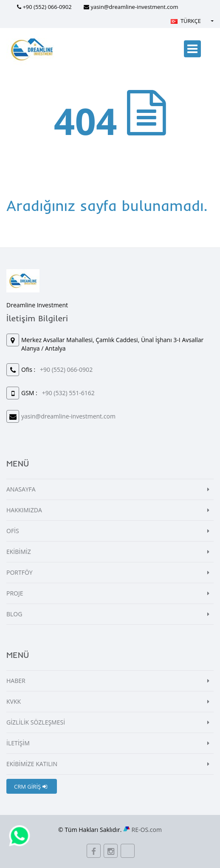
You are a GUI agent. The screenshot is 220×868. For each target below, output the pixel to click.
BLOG (14, 614)
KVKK (14, 701)
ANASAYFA (21, 489)
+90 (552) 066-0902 (47, 7)
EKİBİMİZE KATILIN (32, 764)
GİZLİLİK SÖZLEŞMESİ (36, 722)
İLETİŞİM (18, 743)
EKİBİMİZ (19, 552)
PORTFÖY (20, 572)
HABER (16, 681)
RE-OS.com (147, 830)
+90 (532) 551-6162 (68, 393)
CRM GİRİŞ (31, 787)
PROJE (15, 593)
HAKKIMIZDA (24, 510)
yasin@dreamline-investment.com (134, 7)
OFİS (13, 531)
